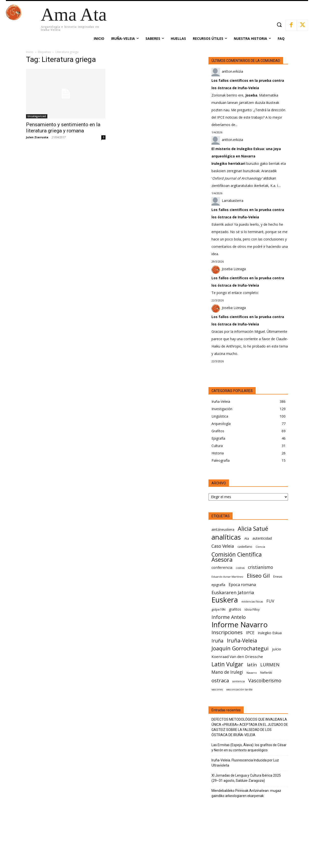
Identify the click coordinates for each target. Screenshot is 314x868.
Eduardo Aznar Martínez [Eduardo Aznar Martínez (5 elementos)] (227, 577)
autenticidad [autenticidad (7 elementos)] (262, 538)
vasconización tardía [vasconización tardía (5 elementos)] (239, 689)
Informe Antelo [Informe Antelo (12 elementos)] (229, 617)
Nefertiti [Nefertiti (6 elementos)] (266, 673)
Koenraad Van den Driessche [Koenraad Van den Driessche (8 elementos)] (237, 657)
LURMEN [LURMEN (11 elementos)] (270, 665)
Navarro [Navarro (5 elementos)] (252, 673)
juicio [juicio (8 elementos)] (277, 649)
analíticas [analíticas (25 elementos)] (226, 537)
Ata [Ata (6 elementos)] (247, 539)
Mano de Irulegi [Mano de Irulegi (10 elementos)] (227, 672)
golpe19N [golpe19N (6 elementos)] (218, 609)
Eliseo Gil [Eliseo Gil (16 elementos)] (258, 576)
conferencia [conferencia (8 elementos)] (222, 567)
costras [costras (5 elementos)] (240, 568)
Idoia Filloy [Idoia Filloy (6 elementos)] (252, 609)
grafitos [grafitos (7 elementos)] (235, 609)
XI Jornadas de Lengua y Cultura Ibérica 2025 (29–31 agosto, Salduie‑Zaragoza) (246, 778)
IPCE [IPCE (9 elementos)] (250, 633)
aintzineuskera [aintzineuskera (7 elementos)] (223, 529)
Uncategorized (37, 116)
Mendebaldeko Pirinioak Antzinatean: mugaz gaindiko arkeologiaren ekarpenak (246, 793)
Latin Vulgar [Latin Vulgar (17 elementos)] (227, 664)
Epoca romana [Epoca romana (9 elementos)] (242, 584)
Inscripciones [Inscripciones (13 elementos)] (227, 632)
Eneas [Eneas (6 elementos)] (278, 577)
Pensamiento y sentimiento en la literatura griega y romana (63, 128)
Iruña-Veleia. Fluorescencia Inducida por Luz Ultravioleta (245, 763)
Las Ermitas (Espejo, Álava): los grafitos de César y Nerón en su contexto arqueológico (249, 748)
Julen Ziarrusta (37, 137)
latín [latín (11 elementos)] (252, 665)
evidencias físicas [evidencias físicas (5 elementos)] (252, 602)
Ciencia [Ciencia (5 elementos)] (260, 547)
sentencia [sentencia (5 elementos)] (239, 681)
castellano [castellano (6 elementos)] (245, 547)
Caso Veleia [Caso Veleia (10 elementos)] (223, 546)
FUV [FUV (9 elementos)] (270, 601)
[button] (279, 25)
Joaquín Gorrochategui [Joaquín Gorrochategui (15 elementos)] (240, 648)
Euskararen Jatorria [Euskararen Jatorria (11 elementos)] (233, 592)
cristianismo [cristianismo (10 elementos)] (261, 567)
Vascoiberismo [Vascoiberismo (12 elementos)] (265, 680)
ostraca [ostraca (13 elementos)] (220, 680)
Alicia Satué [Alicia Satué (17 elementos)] (253, 529)
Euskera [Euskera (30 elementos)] (225, 600)
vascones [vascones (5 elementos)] (217, 689)
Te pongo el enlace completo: (235, 293)
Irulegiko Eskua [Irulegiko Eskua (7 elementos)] (270, 633)
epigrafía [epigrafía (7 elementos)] (218, 585)
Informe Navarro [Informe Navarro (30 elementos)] (240, 625)
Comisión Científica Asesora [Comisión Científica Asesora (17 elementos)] (237, 557)
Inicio (30, 52)
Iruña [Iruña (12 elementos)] (217, 641)
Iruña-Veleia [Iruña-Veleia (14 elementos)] (242, 640)
